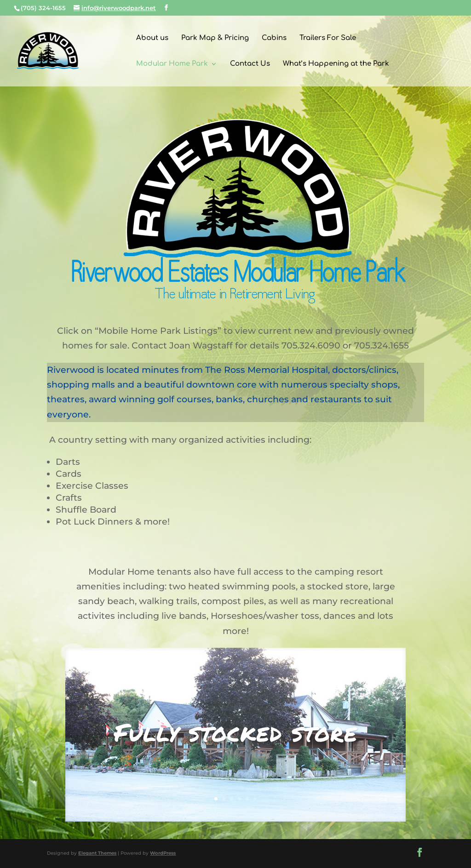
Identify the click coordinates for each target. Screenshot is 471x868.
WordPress (163, 853)
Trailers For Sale (328, 38)
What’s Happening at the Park (336, 64)
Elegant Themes (97, 853)
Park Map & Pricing (215, 38)
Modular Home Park (172, 64)
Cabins (274, 38)
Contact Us (250, 64)
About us (152, 38)
